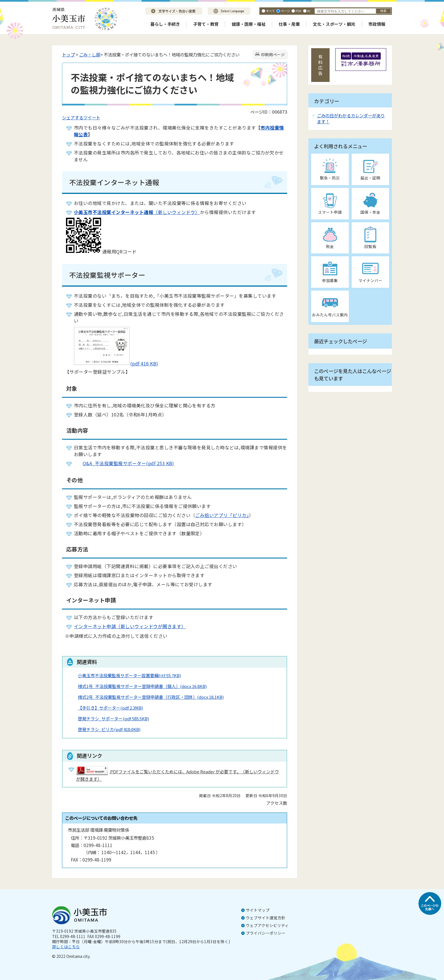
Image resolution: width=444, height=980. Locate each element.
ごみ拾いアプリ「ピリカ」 (222, 515)
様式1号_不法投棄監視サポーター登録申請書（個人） (142, 686)
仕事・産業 (289, 24)
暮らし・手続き (165, 24)
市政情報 (377, 24)
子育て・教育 (206, 24)
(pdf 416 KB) (112, 363)
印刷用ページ (273, 54)
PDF (299, 11)
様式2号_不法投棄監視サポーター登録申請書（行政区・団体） (151, 697)
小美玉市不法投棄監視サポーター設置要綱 (129, 675)
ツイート (92, 117)
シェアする (73, 117)
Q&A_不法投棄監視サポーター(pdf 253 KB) (124, 463)
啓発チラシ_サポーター (113, 718)
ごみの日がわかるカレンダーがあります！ (351, 118)
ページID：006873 (269, 112)
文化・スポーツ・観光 (334, 24)
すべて (270, 11)
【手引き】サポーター (110, 708)
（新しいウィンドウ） (137, 212)
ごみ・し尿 (90, 54)
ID (309, 11)
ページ (285, 11)
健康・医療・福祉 (249, 24)
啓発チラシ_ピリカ (109, 729)
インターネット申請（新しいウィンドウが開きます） (130, 626)
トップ (68, 54)
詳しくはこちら (66, 947)
